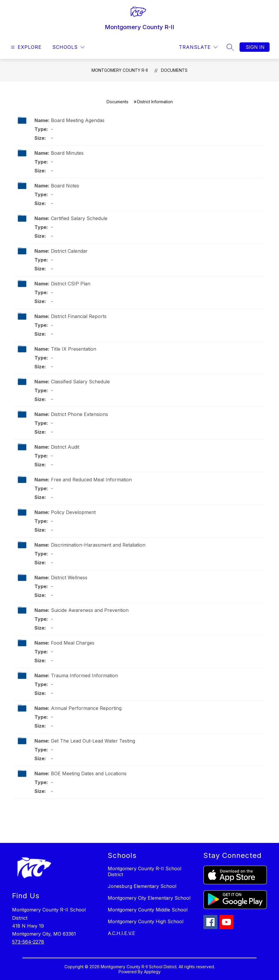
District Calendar (69, 251)
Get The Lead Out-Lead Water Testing (93, 741)
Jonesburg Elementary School (142, 886)
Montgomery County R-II (120, 70)
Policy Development (73, 512)
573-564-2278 (28, 942)
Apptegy (152, 972)
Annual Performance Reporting (86, 708)
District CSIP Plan (71, 284)
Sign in (255, 47)
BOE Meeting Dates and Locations (89, 773)
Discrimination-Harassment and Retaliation (98, 545)
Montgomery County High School (146, 921)
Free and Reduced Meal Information (91, 480)
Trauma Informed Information (84, 675)
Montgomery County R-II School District (145, 871)
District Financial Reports (79, 316)
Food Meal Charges (73, 643)
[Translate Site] (198, 47)
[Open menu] (25, 47)
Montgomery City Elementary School (149, 898)
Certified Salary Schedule (79, 218)
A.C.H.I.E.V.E (121, 933)
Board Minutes (67, 153)
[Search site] (230, 47)
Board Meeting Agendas (78, 120)
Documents (174, 70)
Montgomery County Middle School (148, 910)
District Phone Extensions (79, 414)
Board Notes (65, 186)
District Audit (65, 447)
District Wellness (69, 578)
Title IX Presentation (74, 349)
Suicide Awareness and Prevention (90, 610)
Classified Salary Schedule (80, 382)
